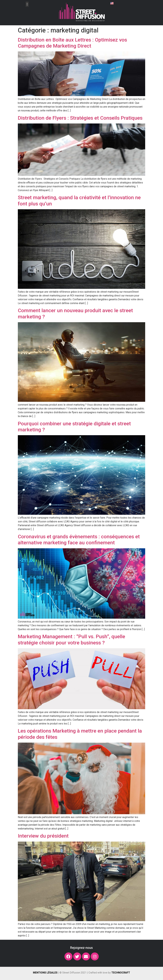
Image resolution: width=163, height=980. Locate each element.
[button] (27, 4)
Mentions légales (45, 973)
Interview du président (43, 836)
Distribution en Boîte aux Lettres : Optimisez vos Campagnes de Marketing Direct (72, 43)
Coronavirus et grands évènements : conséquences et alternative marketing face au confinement (79, 540)
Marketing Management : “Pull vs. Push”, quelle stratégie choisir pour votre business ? (71, 639)
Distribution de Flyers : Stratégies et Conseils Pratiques (80, 118)
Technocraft (121, 973)
